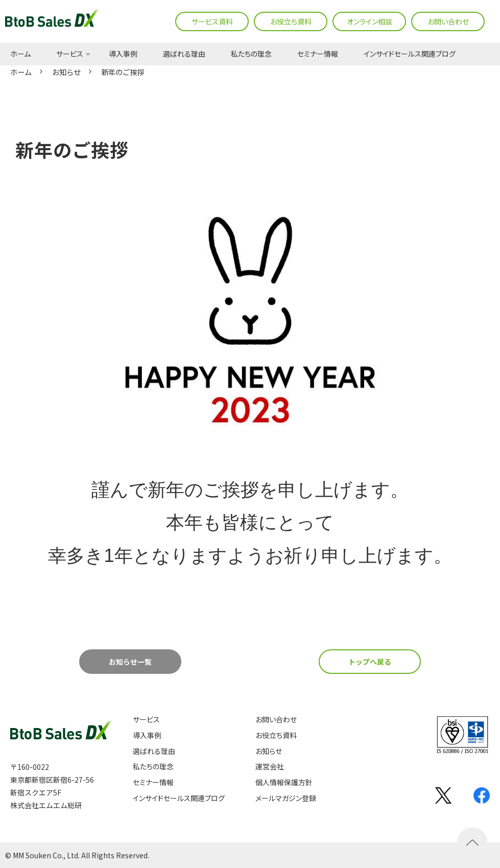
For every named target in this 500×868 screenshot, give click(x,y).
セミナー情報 (318, 54)
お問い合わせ (448, 21)
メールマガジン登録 (286, 798)
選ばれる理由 (184, 54)
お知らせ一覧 (130, 662)
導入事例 (123, 54)
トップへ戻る (370, 662)
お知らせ (66, 72)
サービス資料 (212, 21)
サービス (70, 54)
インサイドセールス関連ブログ (410, 54)
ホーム (20, 54)
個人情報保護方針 (284, 782)
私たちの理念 (251, 54)
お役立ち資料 (291, 21)
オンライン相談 (370, 21)
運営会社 (270, 767)
